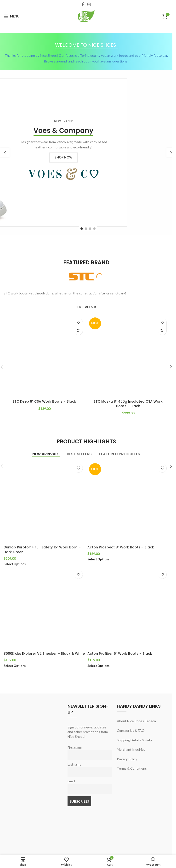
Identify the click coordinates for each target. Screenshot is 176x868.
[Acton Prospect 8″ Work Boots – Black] (128, 502)
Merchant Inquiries (131, 749)
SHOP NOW (64, 157)
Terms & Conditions (132, 768)
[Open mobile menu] (11, 16)
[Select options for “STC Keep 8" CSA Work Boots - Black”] (78, 331)
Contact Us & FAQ (131, 730)
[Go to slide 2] (86, 229)
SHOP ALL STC (86, 307)
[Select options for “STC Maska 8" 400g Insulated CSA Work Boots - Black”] (162, 331)
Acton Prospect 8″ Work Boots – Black (121, 547)
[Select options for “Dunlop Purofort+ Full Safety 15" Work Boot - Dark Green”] (15, 564)
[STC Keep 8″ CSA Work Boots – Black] (44, 356)
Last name (74, 764)
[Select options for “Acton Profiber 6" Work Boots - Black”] (98, 666)
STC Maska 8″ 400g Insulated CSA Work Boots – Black (128, 404)
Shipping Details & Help (134, 740)
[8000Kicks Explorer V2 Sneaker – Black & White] (44, 609)
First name (75, 748)
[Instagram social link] (89, 4)
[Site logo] (86, 16)
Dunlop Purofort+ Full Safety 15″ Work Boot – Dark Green (42, 550)
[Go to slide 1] (82, 229)
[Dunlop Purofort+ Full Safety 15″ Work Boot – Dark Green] (44, 502)
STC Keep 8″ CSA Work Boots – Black (44, 401)
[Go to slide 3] (90, 229)
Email (71, 781)
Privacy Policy (127, 759)
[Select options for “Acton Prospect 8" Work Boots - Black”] (98, 559)
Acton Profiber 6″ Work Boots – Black (120, 654)
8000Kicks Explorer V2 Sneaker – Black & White (44, 654)
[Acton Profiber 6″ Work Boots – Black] (128, 609)
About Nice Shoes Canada (136, 721)
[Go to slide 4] (94, 229)
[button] (5, 153)
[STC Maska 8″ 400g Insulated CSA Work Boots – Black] (128, 356)
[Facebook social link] (83, 4)
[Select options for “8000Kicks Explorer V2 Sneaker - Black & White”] (15, 666)
